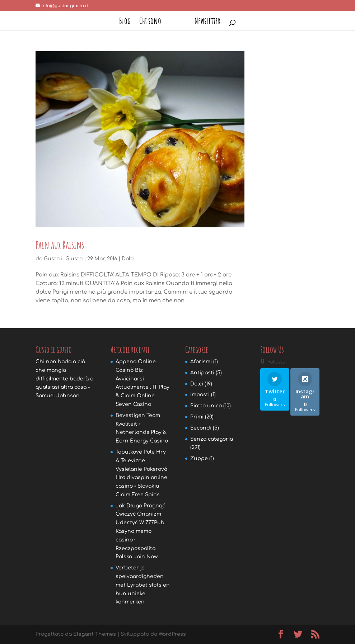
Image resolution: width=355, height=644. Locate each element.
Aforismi (201, 362)
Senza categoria (212, 439)
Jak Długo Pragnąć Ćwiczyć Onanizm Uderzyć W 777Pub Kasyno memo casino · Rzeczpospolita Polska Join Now (140, 531)
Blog (127, 22)
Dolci (128, 259)
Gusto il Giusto (63, 259)
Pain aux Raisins (60, 245)
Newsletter (205, 22)
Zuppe (199, 458)
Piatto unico (206, 406)
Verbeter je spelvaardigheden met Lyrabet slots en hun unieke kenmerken (143, 585)
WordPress (172, 634)
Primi (197, 417)
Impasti (200, 395)
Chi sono (153, 22)
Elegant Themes (95, 634)
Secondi (201, 428)
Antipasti (202, 373)
